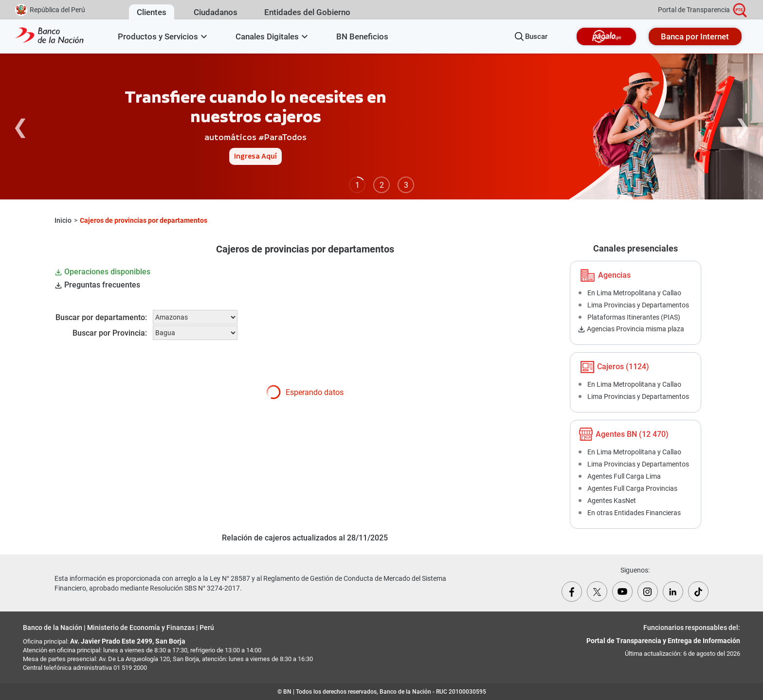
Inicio (63, 220)
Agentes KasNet (612, 501)
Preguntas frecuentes (97, 285)
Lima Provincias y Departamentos (638, 305)
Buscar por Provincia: (110, 333)
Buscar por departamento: (101, 317)
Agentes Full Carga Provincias (632, 488)
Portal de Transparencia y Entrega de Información (663, 641)
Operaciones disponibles (102, 272)
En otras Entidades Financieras (634, 513)
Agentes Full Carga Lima (624, 476)
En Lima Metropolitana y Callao (634, 293)
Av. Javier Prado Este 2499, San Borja (128, 641)
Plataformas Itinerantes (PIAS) (634, 317)
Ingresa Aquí (255, 156)
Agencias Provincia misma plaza (631, 329)
